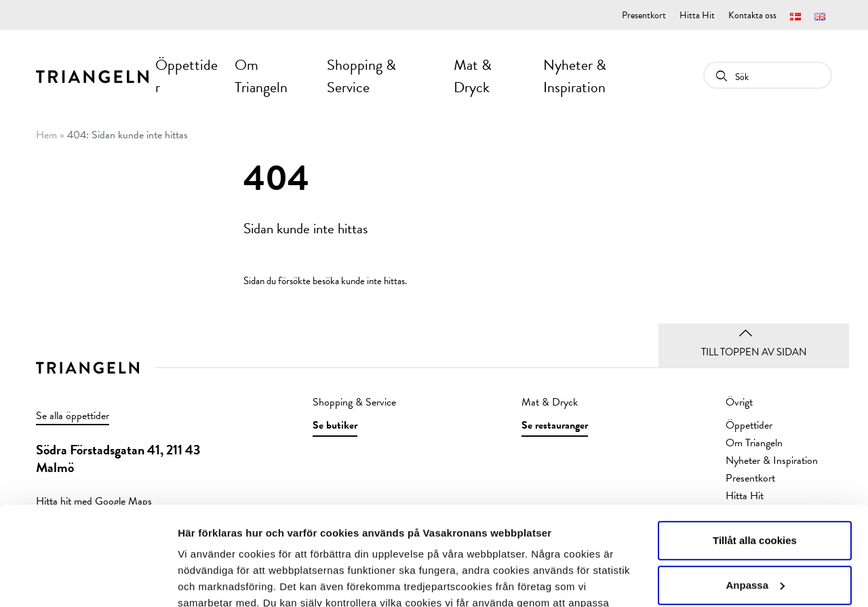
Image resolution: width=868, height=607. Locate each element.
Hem (46, 135)
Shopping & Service (361, 76)
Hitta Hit (697, 15)
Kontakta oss (752, 15)
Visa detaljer (208, 580)
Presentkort (644, 15)
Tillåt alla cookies (755, 448)
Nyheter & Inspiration (575, 76)
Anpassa (755, 492)
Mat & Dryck (473, 76)
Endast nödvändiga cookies (755, 537)
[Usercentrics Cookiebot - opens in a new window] (88, 581)
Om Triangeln (261, 76)
